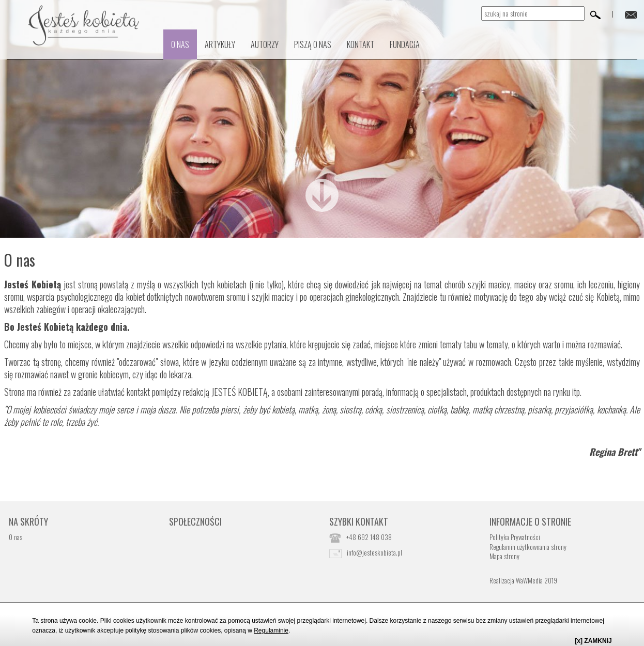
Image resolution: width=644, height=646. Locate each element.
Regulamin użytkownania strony (528, 547)
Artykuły (220, 44)
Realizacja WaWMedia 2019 (523, 580)
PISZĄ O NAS (313, 44)
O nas (180, 44)
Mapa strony (504, 556)
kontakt (361, 44)
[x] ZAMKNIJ (593, 641)
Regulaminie (271, 630)
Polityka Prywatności (515, 537)
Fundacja (405, 44)
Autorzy (265, 44)
